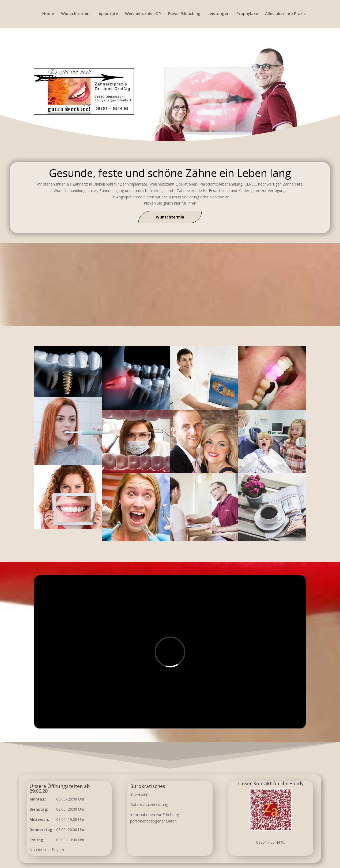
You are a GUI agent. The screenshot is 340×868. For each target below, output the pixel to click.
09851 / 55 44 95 (271, 842)
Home (48, 14)
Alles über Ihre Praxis (285, 14)
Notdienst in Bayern (47, 850)
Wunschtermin (75, 14)
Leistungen (218, 14)
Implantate (107, 14)
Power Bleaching (184, 14)
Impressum (140, 794)
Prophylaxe (247, 14)
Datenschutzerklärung (149, 804)
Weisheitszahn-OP (143, 14)
